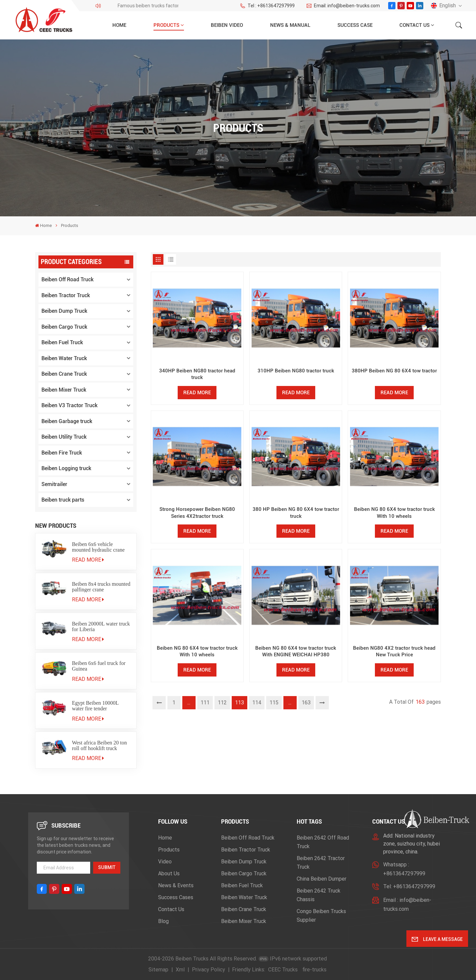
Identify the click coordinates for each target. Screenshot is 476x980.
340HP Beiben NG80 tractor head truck (197, 374)
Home (119, 25)
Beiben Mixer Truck (64, 390)
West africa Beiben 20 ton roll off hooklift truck (99, 745)
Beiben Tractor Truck (66, 295)
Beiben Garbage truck (67, 421)
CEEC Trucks (283, 970)
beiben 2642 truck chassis (319, 895)
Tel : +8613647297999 (267, 6)
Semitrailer (54, 484)
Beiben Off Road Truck (67, 279)
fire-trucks (314, 970)
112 (222, 703)
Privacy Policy (208, 970)
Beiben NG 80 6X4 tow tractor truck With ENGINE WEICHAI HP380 (296, 651)
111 (205, 703)
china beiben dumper (322, 879)
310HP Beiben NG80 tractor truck (296, 371)
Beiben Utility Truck (64, 437)
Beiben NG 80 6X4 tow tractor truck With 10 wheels (394, 513)
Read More (88, 560)
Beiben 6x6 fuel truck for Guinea (99, 666)
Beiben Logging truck (66, 468)
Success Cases (176, 897)
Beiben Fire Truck (62, 453)
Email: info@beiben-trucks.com (343, 6)
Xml (180, 970)
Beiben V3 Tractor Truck (69, 405)
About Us (169, 873)
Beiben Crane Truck (64, 374)
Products (166, 25)
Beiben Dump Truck (64, 311)
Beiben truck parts (63, 500)
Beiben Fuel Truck (62, 342)
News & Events (176, 885)
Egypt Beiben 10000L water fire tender (95, 706)
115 (274, 703)
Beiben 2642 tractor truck (321, 863)
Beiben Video (227, 25)
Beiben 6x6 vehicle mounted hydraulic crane (98, 547)
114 (257, 703)
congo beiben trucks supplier (321, 916)
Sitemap (158, 970)
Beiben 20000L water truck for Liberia (101, 626)
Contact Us (415, 25)
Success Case (355, 25)
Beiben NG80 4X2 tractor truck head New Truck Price (394, 651)
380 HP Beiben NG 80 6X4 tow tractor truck (296, 513)
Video (165, 862)
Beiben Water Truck (64, 358)
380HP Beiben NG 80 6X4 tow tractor (394, 371)
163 (306, 703)
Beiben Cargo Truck (64, 327)
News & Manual (290, 25)
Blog (163, 921)
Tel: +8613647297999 (409, 886)
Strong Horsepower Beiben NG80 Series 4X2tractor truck (197, 513)
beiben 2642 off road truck (323, 842)
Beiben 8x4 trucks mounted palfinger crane (101, 587)
